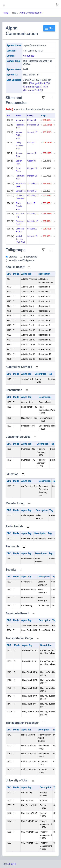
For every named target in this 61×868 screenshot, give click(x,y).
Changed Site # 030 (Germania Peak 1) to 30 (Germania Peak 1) (36, 87)
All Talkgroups (30, 257)
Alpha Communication (31, 13)
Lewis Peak (21, 191)
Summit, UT (32, 132)
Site (9, 116)
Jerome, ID (32, 153)
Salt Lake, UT (33, 184)
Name (18, 116)
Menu (49, 28)
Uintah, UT (32, 120)
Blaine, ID (31, 143)
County (30, 116)
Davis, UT (31, 203)
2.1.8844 (11, 864)
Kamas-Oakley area (19, 135)
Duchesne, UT (33, 125)
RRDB (5, 13)
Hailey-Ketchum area (20, 146)
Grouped (13, 257)
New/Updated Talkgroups (21, 260)
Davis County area (19, 206)
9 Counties (29, 56)
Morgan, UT (32, 168)
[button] (57, 5)
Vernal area (21, 120)
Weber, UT (32, 161)
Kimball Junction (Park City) (20, 239)
